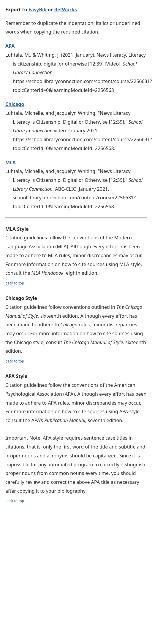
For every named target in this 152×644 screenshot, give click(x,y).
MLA (11, 163)
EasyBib (38, 9)
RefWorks (65, 9)
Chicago (15, 104)
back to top (15, 283)
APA (10, 46)
